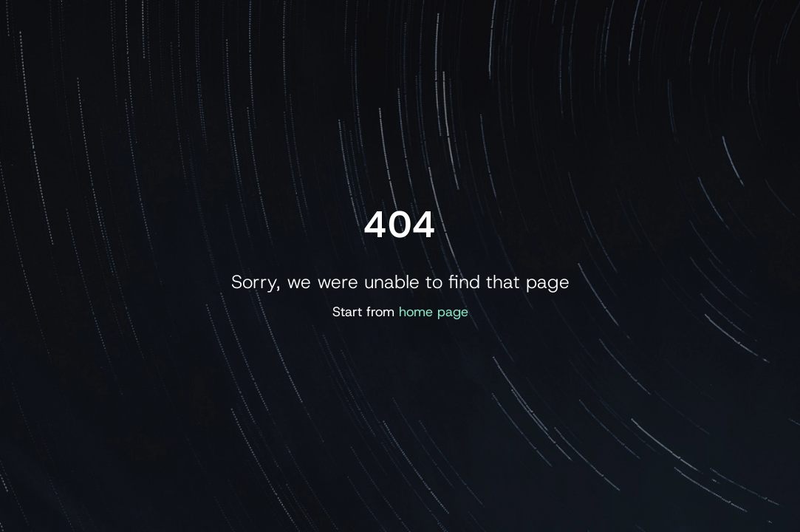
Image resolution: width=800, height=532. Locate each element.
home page (434, 312)
